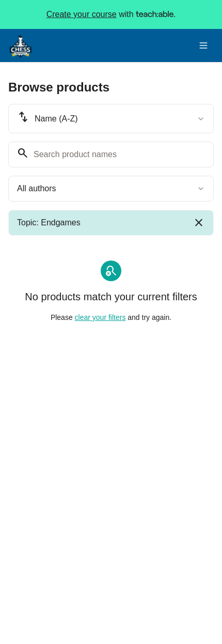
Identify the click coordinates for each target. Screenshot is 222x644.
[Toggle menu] (203, 45)
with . (111, 14)
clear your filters (100, 317)
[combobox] (111, 119)
